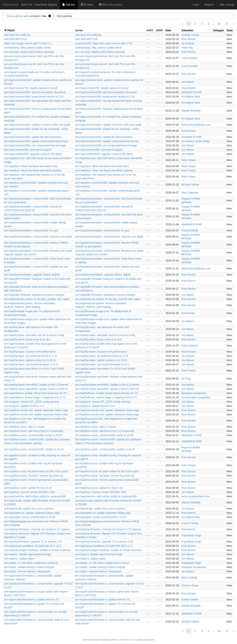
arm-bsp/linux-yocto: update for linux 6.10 (28, 488)
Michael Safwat (190, 185)
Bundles (87, 5)
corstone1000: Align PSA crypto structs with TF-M (104, 43)
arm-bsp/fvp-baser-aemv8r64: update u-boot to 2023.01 (36, 389)
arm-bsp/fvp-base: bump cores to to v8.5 (27, 339)
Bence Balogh (190, 577)
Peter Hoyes (189, 160)
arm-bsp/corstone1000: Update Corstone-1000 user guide (37, 125)
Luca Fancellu (190, 58)
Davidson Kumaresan (194, 393)
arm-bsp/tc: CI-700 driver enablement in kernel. (31, 563)
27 (227, 24)
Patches (69, 5)
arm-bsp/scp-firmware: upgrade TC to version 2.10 (33, 542)
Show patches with (17, 16)
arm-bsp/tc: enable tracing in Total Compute (29, 567)
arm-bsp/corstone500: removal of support (28, 150)
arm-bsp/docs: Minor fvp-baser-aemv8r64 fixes (31, 166)
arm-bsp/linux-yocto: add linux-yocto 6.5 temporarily (34, 431)
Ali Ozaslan (188, 43)
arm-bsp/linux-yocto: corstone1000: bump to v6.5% (33, 435)
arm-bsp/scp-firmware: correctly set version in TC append (37, 529)
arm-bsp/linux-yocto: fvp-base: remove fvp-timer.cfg (34, 476)
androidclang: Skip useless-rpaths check (27, 48)
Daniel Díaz (188, 313)
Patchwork (11, 5)
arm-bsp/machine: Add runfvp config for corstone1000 (35, 496)
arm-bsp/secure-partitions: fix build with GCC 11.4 (33, 546)
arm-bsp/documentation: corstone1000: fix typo (31, 230)
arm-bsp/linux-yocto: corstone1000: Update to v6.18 (34, 449)
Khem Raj (187, 48)
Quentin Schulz (190, 35)
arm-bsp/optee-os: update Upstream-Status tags (32, 513)
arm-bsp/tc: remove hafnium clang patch (27, 571)
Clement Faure (190, 585)
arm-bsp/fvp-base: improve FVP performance (30, 352)
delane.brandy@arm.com (196, 125)
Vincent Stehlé (190, 230)
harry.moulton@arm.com (196, 496)
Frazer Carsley (190, 523)
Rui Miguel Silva (191, 97)
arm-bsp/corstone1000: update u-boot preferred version (36, 141)
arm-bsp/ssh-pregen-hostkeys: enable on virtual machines (37, 550)
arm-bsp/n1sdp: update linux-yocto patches (29, 509)
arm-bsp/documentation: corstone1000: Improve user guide (38, 237)
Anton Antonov (190, 346)
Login (196, 5)
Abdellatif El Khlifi (191, 92)
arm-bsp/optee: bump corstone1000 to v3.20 (30, 517)
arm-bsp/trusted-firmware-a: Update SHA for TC (31, 600)
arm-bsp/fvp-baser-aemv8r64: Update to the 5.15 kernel (36, 385)
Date (168, 30)
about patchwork (145, 640)
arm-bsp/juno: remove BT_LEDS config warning (31, 402)
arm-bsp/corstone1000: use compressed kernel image (35, 145)
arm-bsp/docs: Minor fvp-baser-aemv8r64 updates (33, 170)
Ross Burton (189, 39)
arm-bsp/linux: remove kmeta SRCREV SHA (30, 492)
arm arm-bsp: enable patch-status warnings (29, 52)
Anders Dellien (190, 600)
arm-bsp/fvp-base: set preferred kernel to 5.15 (30, 356)
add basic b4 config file (17, 35)
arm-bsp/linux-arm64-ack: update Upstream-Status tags (36, 410)
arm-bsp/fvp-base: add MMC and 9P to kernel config (34, 335)
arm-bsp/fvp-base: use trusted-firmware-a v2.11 (31, 364)
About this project (110, 5)
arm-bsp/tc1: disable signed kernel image (28, 554)
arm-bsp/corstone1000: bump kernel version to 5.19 (34, 97)
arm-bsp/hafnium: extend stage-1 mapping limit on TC (35, 397)
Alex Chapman (190, 192)
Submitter (187, 30)
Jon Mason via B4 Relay (195, 141)
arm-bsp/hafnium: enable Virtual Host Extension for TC (35, 393)
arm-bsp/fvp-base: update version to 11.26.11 (30, 360)
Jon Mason (188, 82)
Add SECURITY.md (15, 39)
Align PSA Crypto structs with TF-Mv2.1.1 (28, 43)
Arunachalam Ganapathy (196, 397)
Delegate (218, 30)
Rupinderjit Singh (191, 535)
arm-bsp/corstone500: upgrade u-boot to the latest (33, 154)
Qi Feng (186, 379)
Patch (11, 30)
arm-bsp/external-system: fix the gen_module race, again (37, 299)
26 (219, 24)
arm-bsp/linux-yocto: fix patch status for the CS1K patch (36, 471)
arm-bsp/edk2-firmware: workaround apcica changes (34, 295)
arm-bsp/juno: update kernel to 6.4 (24, 406)
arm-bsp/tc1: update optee (19, 559)
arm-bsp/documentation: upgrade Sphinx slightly (32, 275)
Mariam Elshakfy (191, 111)
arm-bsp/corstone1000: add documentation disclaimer (35, 92)
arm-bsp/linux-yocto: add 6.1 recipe (24, 427)
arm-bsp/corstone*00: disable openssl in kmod (31, 88)
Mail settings (227, 5)
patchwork (88, 640)
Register (209, 5)
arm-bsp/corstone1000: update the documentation (33, 137)
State (230, 30)
